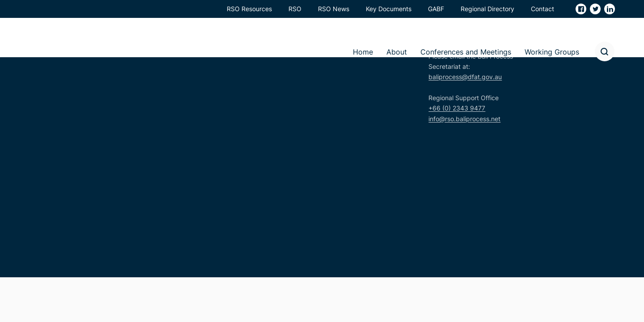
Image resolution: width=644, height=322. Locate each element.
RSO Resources (249, 9)
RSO (295, 9)
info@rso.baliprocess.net (464, 119)
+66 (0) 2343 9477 (457, 108)
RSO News (334, 9)
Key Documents (389, 9)
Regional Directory (487, 9)
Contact (542, 9)
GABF (436, 9)
